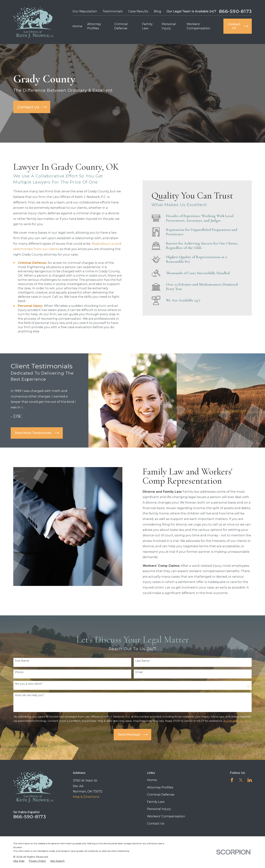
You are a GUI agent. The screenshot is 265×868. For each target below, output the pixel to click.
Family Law (156, 802)
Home (152, 780)
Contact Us (156, 823)
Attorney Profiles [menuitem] (94, 26)
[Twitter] (241, 780)
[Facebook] (232, 780)
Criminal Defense (161, 794)
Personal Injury (159, 809)
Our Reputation (85, 11)
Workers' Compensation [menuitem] (198, 26)
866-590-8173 (235, 11)
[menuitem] (19, 861)
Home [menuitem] (77, 26)
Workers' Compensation (166, 816)
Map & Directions (86, 797)
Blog (158, 11)
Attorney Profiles (160, 787)
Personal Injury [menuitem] (169, 26)
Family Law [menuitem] (147, 26)
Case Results (138, 11)
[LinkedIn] (250, 780)
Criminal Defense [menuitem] (121, 26)
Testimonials (113, 11)
